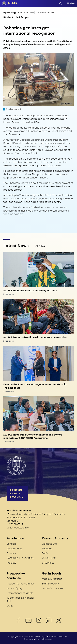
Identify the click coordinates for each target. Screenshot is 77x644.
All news (40, 246)
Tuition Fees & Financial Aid (20, 599)
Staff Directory (50, 584)
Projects (11, 563)
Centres (11, 553)
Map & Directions (52, 579)
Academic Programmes (21, 584)
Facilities (47, 549)
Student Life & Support (17, 17)
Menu (71, 3)
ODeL (10, 606)
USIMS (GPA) (49, 558)
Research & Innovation (20, 558)
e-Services (48, 563)
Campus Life (49, 544)
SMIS (45, 553)
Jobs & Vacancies (52, 588)
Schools (11, 544)
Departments (14, 549)
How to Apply (15, 588)
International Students (20, 593)
